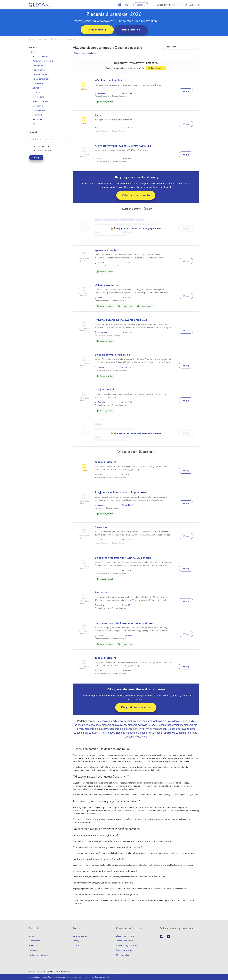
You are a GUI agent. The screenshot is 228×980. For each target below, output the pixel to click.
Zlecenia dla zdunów (97, 729)
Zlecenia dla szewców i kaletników (95, 733)
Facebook (161, 936)
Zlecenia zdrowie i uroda (142, 725)
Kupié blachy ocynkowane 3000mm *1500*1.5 (124, 146)
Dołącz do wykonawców (166, 5)
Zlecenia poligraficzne (170, 725)
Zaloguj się (194, 5)
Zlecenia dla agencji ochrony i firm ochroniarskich (139, 729)
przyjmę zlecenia (106, 390)
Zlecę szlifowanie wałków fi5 (113, 355)
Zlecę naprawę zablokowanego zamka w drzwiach (126, 623)
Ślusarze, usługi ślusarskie (48, 39)
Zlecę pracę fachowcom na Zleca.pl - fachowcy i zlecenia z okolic (40, 5)
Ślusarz (148, 209)
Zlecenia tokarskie (187, 733)
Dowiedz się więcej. (103, 977)
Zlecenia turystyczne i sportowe (157, 733)
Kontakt (76, 946)
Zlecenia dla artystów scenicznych (119, 721)
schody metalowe (106, 462)
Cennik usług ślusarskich (127, 946)
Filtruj (36, 157)
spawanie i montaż (107, 250)
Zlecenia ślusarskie (68, 39)
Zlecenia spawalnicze (114, 725)
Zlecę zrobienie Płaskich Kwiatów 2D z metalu (124, 558)
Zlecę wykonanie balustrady (87, 53)
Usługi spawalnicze (107, 285)
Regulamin (34, 950)
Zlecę (99, 115)
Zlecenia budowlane (125, 936)
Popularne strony (124, 950)
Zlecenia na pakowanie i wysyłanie (160, 721)
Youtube (168, 936)
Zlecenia (141, 5)
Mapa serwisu (123, 955)
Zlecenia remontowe (125, 941)
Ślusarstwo (102, 527)
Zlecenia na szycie (126, 733)
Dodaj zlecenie (156, 68)
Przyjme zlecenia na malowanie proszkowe (122, 320)
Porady (76, 941)
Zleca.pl (32, 39)
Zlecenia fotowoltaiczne (182, 729)
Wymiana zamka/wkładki (111, 81)
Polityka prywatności (38, 955)
